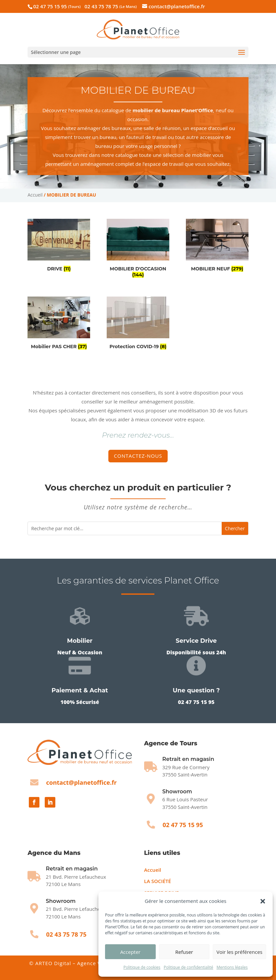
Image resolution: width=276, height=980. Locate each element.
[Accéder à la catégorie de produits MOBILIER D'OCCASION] (138, 249)
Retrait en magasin (72, 869)
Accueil (35, 195)
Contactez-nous (138, 456)
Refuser (184, 952)
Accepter (130, 952)
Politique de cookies (142, 967)
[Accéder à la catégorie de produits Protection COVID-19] (138, 324)
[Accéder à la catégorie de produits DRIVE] (59, 246)
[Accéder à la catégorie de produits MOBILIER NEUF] (217, 246)
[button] (263, 901)
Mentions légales (232, 967)
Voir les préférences (239, 952)
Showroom (177, 792)
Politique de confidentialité (188, 967)
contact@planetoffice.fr (81, 782)
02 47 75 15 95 (57, 6)
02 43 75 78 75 (110, 6)
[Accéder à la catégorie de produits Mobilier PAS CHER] (59, 324)
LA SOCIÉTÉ (158, 881)
